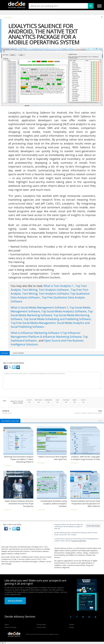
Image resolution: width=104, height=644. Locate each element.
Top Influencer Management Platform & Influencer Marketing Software (46, 335)
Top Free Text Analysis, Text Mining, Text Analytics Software (49, 292)
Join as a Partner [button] (15, 601)
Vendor (71, 627)
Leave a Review (18, 353)
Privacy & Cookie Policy (79, 541)
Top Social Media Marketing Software (52, 313)
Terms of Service (10, 627)
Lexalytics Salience (87, 413)
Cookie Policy (41, 627)
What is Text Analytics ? (59, 286)
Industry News (7, 413)
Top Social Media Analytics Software (64, 311)
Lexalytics (77, 413)
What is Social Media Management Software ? (39, 307)
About (7, 625)
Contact (71, 625)
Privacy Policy (41, 625)
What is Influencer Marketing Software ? (36, 333)
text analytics (98, 413)
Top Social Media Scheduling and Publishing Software (57, 319)
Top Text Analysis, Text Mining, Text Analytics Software (49, 288)
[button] (6, 367)
